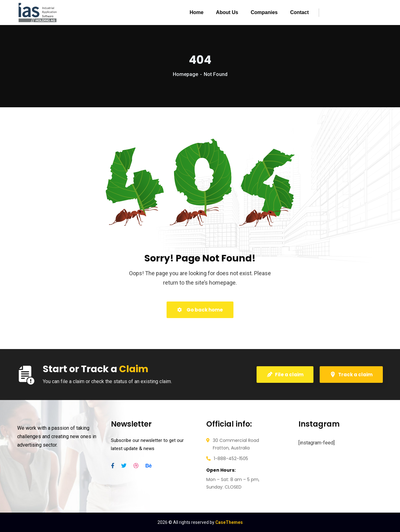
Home (197, 12)
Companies (264, 12)
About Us (227, 12)
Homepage (185, 74)
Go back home (200, 310)
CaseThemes (229, 522)
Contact (299, 12)
